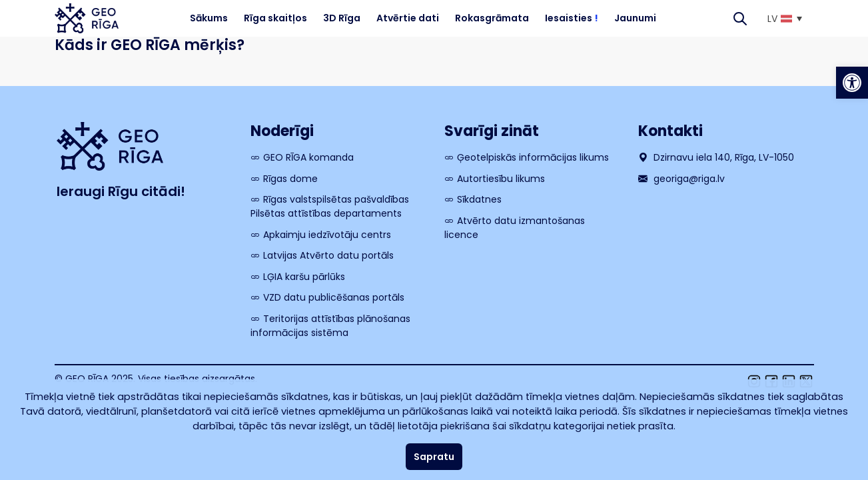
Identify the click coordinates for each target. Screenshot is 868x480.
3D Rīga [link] (342, 18)
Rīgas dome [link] (290, 179)
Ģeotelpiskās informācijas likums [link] (533, 157)
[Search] (740, 18)
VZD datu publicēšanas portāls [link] (334, 297)
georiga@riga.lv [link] (681, 179)
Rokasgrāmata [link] (492, 18)
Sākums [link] (209, 18)
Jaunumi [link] (635, 18)
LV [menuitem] (772, 19)
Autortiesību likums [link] (501, 179)
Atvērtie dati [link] (408, 18)
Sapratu (434, 457)
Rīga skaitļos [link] (275, 18)
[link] (852, 83)
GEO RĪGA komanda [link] (308, 157)
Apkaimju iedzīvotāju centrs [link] (327, 235)
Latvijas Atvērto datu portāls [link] (328, 255)
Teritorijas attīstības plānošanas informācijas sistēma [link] (330, 326)
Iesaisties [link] (572, 18)
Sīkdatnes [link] (479, 199)
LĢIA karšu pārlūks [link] (304, 277)
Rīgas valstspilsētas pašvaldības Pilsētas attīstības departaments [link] (330, 206)
